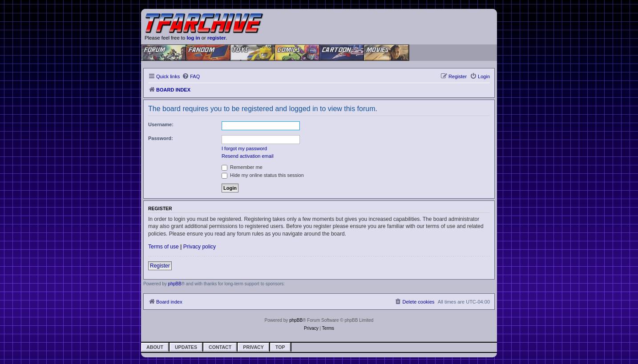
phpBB (175, 284)
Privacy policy (200, 247)
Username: (161, 124)
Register (160, 266)
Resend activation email (248, 156)
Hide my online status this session (263, 175)
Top (280, 347)
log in (193, 38)
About (155, 347)
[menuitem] (191, 76)
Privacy (253, 347)
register (217, 38)
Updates (186, 347)
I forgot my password (244, 148)
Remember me (242, 167)
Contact (220, 347)
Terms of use (164, 247)
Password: (161, 138)
